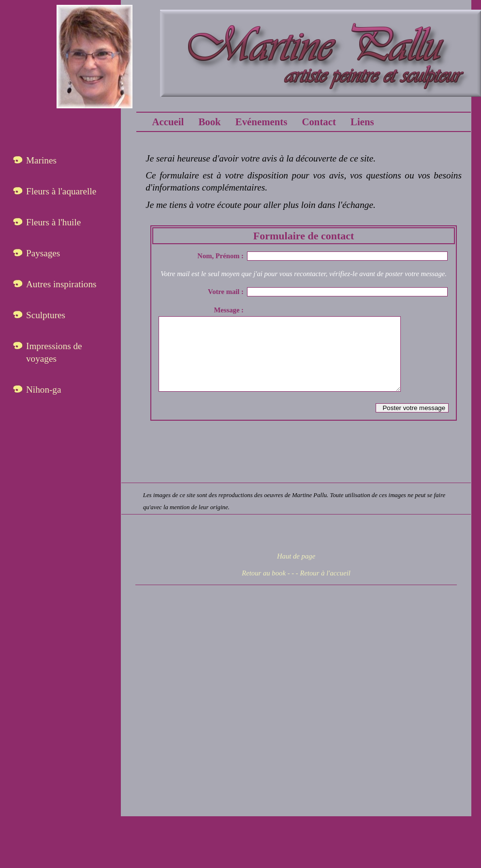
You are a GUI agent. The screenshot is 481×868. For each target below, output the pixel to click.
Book (209, 122)
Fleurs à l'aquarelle (61, 191)
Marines (41, 160)
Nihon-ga (44, 390)
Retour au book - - (268, 588)
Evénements (261, 122)
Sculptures (46, 315)
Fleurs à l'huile (53, 222)
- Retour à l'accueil (323, 588)
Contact (319, 122)
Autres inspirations (61, 284)
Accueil (168, 122)
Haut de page (296, 571)
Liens (362, 122)
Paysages (43, 253)
